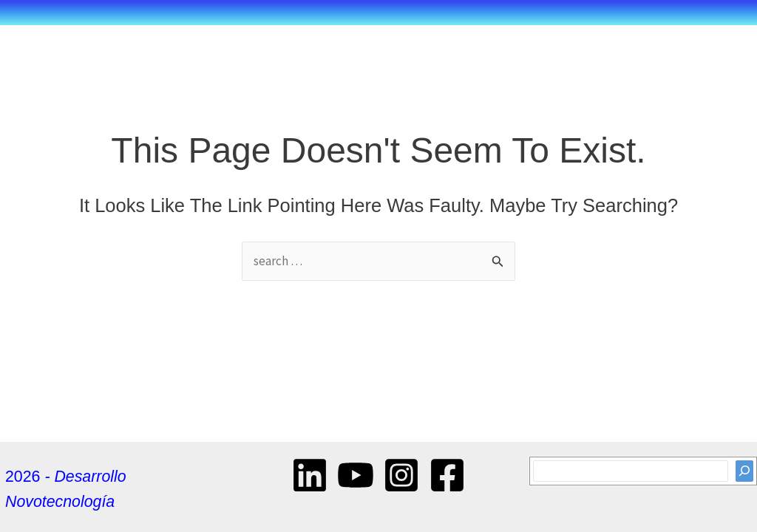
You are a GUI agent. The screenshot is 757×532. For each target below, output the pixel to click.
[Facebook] (447, 475)
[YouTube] (356, 475)
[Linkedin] (310, 475)
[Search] (744, 471)
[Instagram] (401, 475)
